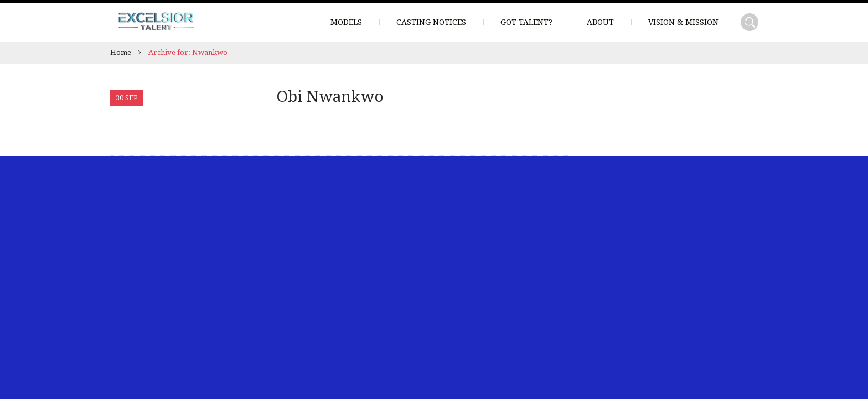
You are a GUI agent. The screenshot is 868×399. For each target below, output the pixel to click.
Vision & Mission (683, 22)
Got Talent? (526, 22)
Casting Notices (431, 22)
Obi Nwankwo (330, 97)
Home (121, 52)
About (600, 22)
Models (346, 22)
